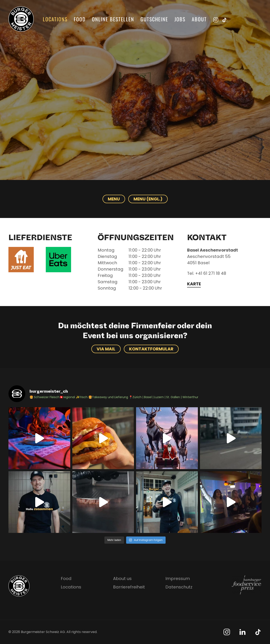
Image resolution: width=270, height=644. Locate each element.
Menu (114, 199)
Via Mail (106, 349)
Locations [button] (55, 19)
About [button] (199, 19)
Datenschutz (179, 587)
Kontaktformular (151, 349)
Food (80, 19)
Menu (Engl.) (148, 199)
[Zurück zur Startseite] (21, 19)
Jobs (180, 19)
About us (122, 579)
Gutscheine (154, 19)
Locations (71, 587)
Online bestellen (113, 19)
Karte (194, 284)
